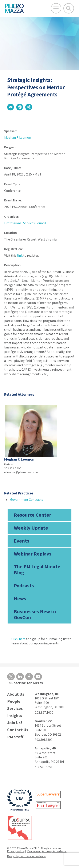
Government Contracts (27, 500)
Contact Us (18, 730)
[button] (11, 107)
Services (15, 709)
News (20, 598)
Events (22, 541)
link (20, 255)
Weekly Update (31, 528)
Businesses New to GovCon (35, 614)
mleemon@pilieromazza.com (22, 472)
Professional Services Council (25, 223)
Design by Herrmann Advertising (26, 856)
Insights (15, 716)
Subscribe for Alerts (26, 683)
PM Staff (15, 737)
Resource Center (33, 515)
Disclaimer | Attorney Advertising (47, 851)
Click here (18, 639)
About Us (16, 694)
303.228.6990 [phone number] (13, 468)
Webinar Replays (33, 554)
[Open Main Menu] (56, 8)
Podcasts (24, 585)
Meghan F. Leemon (18, 138)
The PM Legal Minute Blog (37, 569)
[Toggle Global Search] (69, 8)
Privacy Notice (16, 851)
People (14, 701)
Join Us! (15, 723)
